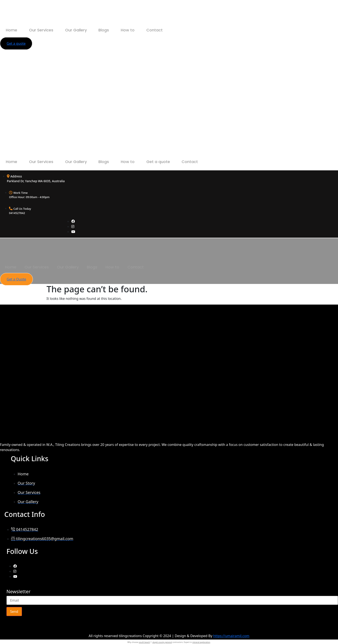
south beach (144, 642)
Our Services (46, 30)
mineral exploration (201, 642)
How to (142, 30)
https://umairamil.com (231, 636)
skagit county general (162, 642)
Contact (173, 30)
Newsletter (18, 592)
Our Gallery (84, 30)
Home (13, 30)
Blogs (115, 30)
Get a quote (176, 162)
